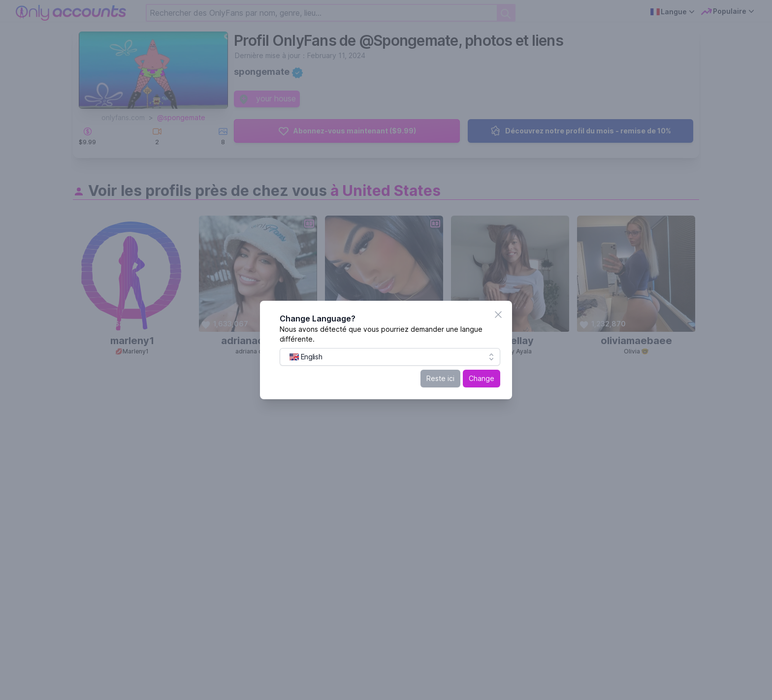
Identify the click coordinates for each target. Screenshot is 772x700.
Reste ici (440, 378)
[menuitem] (306, 357)
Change (482, 378)
